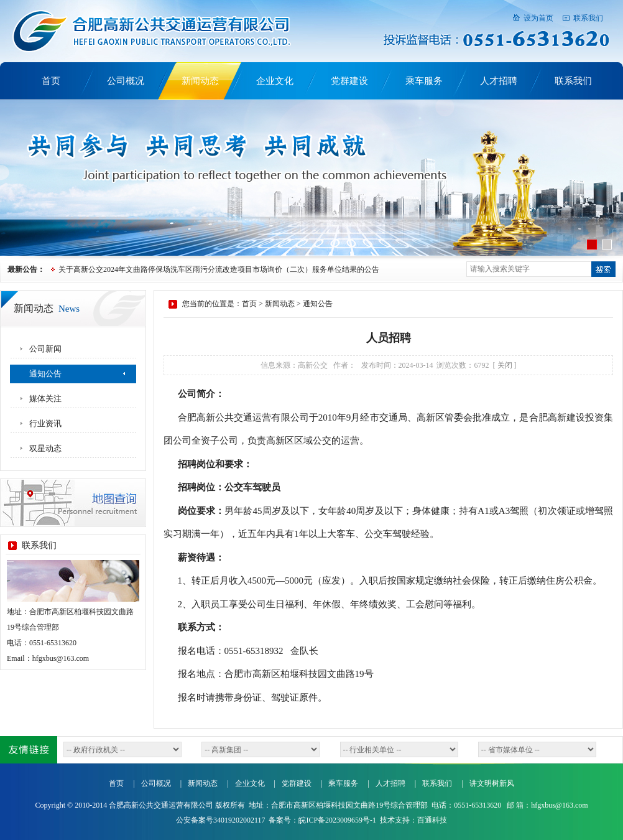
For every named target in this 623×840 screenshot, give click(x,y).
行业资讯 (45, 423)
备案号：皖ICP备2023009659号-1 (322, 820)
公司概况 (126, 81)
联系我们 (588, 18)
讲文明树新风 (492, 783)
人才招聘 (499, 81)
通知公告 (45, 374)
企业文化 (275, 81)
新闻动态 (200, 81)
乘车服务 (424, 81)
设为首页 (538, 18)
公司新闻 (45, 349)
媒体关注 (45, 399)
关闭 (505, 365)
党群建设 (349, 81)
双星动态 (45, 448)
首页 (51, 81)
